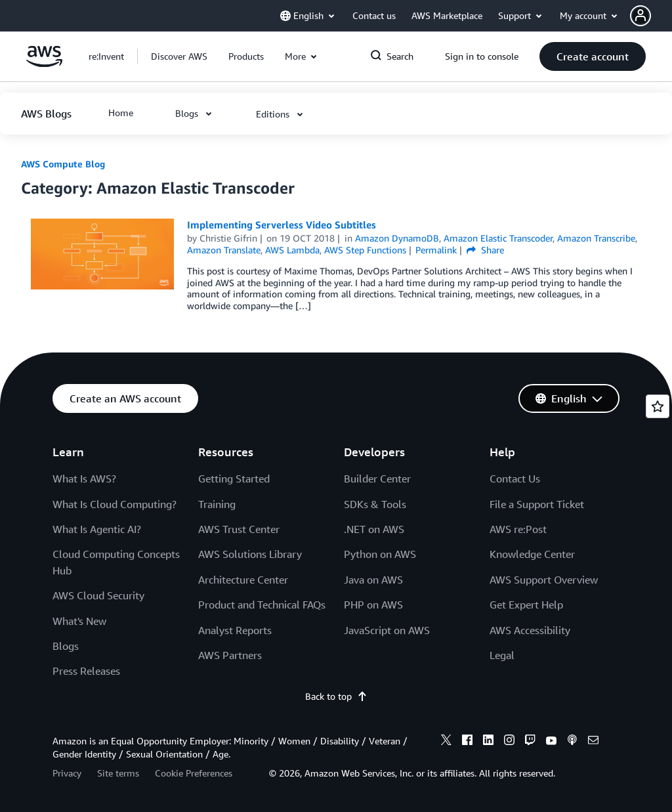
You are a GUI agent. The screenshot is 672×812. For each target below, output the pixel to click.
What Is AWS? (84, 479)
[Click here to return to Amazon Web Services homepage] (44, 63)
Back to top (336, 696)
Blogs (66, 646)
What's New (79, 621)
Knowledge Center (532, 554)
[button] (651, 16)
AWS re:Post (518, 529)
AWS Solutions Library (250, 554)
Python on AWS (380, 554)
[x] (446, 742)
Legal (502, 655)
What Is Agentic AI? (97, 529)
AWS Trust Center (239, 529)
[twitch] (530, 742)
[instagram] (509, 742)
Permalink (436, 250)
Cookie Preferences (194, 773)
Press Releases (86, 671)
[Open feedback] (658, 406)
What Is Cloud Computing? (115, 504)
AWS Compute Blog (63, 164)
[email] (593, 742)
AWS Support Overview (544, 580)
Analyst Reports (235, 630)
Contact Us (515, 479)
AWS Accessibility (530, 630)
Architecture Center (243, 580)
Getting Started (234, 479)
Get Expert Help (526, 605)
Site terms (118, 773)
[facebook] (467, 742)
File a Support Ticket (537, 504)
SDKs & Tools (375, 504)
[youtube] (551, 742)
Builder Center (377, 479)
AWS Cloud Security (98, 595)
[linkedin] (488, 742)
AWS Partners (230, 655)
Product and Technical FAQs (262, 605)
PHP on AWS (373, 605)
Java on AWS (373, 580)
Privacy (67, 773)
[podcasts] (572, 742)
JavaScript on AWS (387, 630)
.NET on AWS (374, 529)
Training (217, 504)
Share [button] (485, 250)
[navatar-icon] (640, 16)
